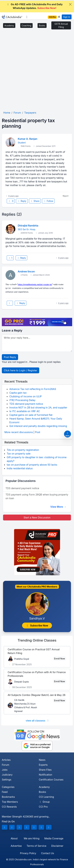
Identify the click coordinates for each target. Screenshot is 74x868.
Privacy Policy (28, 853)
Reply (22, 201)
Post (38, 432)
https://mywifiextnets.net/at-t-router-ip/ (35, 284)
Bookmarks (8, 797)
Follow (48, 201)
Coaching (26, 25)
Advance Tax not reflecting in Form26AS (33, 389)
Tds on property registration (23, 450)
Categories (8, 787)
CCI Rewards (9, 807)
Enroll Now (60, 659)
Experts (43, 765)
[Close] (70, 4)
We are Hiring (32, 838)
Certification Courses (51, 780)
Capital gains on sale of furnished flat (31, 415)
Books (42, 25)
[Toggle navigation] (27, 17)
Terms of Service (37, 846)
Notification (46, 775)
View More (58, 507)
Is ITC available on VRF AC (25, 411)
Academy (9, 25)
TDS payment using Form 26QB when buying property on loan (37, 496)
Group (44, 802)
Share (35, 201)
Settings (7, 780)
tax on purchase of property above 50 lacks (32, 465)
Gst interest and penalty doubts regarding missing (38, 426)
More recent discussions (19, 432)
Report (66, 196)
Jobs (5, 770)
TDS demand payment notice (26, 404)
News (42, 760)
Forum (6, 765)
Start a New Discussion (37, 518)
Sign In (67, 17)
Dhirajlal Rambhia (28, 226)
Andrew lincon (26, 271)
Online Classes (37, 640)
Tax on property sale (19, 454)
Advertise (16, 846)
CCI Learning (46, 797)
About (14, 838)
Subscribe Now (37, 626)
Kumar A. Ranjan (28, 139)
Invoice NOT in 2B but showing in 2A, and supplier (38, 408)
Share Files (45, 770)
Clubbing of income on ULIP (26, 396)
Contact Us (47, 853)
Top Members (10, 802)
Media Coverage (54, 838)
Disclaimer (57, 846)
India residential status (20, 468)
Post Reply (10, 357)
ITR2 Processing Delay (22, 400)
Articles (6, 760)
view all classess (38, 721)
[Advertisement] (37, 71)
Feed (5, 792)
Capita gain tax (18, 393)
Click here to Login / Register (21, 370)
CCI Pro (43, 807)
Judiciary (7, 775)
